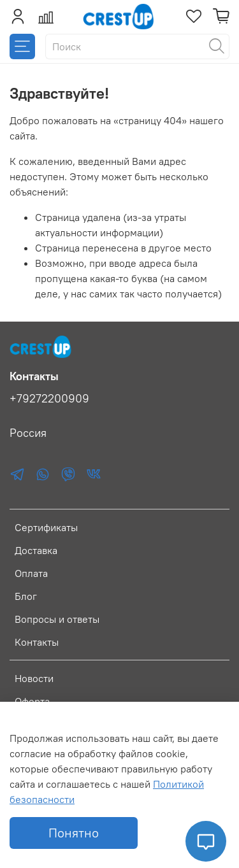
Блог (26, 596)
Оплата (31, 573)
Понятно (74, 833)
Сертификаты (46, 527)
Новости (34, 678)
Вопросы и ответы (57, 619)
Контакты (37, 642)
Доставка (36, 550)
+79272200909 (49, 399)
